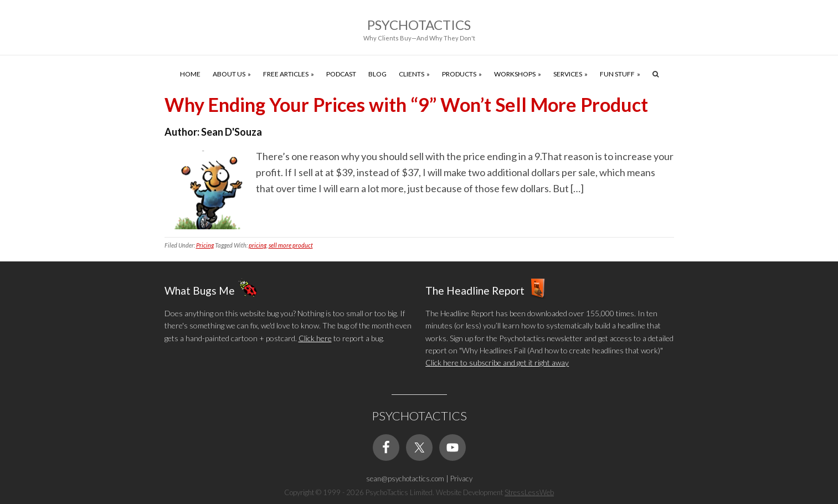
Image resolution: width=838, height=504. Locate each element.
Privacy (461, 479)
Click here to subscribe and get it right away (497, 362)
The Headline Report (475, 290)
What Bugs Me (200, 290)
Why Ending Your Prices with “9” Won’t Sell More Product (406, 104)
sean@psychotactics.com (405, 479)
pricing (258, 245)
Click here (315, 338)
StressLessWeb (529, 492)
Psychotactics (419, 25)
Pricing (205, 245)
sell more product (291, 245)
